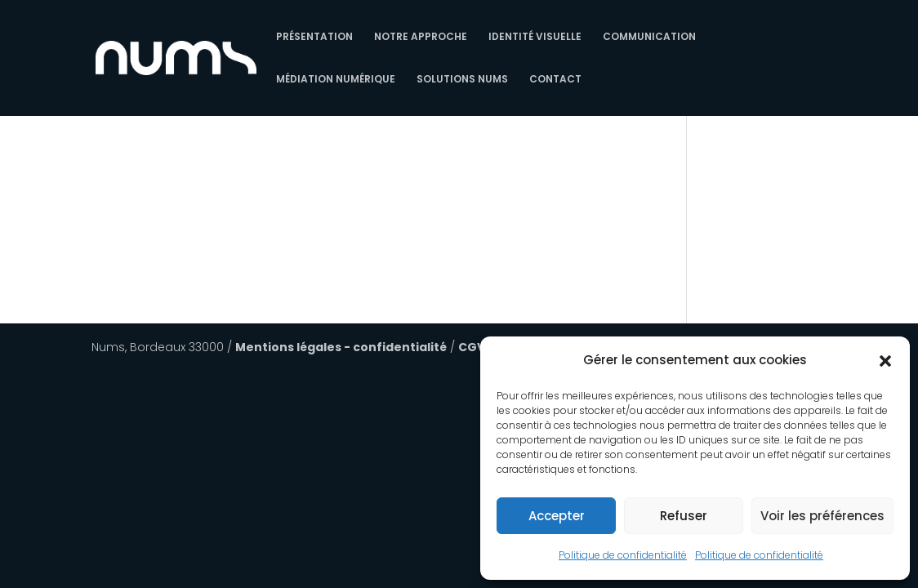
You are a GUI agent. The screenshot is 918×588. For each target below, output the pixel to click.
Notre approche (421, 37)
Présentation (314, 37)
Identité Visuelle (535, 37)
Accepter (557, 516)
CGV (472, 347)
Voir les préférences (822, 516)
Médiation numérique (336, 80)
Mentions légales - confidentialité (341, 347)
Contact (555, 80)
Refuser (684, 516)
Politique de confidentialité (623, 555)
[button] (885, 361)
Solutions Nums (462, 80)
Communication (649, 37)
